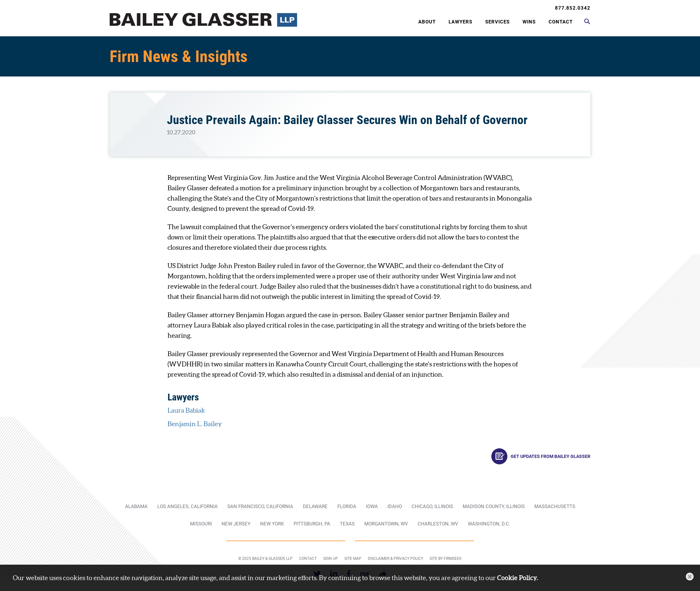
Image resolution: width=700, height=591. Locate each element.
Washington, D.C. (489, 524)
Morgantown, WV (386, 524)
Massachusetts (555, 506)
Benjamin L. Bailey (195, 424)
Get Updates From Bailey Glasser (541, 456)
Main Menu (328, 8)
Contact (561, 22)
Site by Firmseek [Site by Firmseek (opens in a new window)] (446, 559)
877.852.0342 (573, 8)
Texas (347, 524)
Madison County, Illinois (494, 506)
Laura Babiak (186, 410)
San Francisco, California (260, 506)
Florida (347, 506)
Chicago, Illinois (432, 506)
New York (272, 524)
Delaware (315, 506)
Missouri (201, 524)
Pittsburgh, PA (312, 524)
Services (497, 22)
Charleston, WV (438, 524)
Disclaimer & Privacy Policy (395, 559)
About (427, 22)
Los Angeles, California (187, 506)
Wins (529, 22)
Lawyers (460, 22)
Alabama (136, 506)
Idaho (395, 506)
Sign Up (331, 559)
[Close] (690, 577)
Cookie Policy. (518, 578)
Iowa (372, 506)
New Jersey (236, 524)
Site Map (353, 559)
